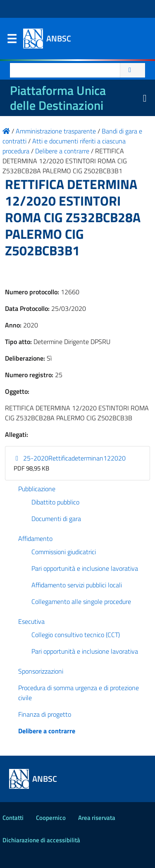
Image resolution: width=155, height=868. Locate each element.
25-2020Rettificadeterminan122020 (70, 458)
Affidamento (35, 538)
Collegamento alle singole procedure (81, 601)
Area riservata (97, 818)
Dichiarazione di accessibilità (41, 840)
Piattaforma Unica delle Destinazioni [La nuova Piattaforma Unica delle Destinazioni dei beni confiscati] (58, 98)
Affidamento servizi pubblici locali (77, 585)
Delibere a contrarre (47, 731)
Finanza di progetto (45, 714)
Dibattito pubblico (55, 502)
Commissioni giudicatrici (64, 552)
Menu (12, 41)
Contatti (13, 818)
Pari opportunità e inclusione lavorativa (85, 568)
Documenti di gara (56, 519)
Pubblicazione (37, 489)
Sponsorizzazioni (41, 671)
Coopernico (51, 818)
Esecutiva (31, 621)
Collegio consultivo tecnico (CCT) (76, 635)
